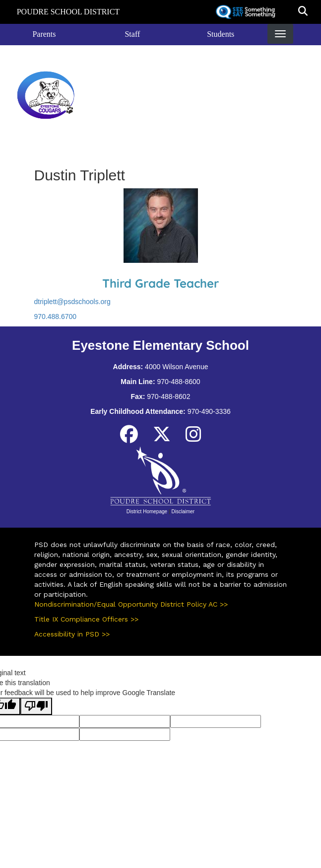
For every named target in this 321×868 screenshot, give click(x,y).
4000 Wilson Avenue (176, 367)
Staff (132, 34)
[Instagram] (193, 438)
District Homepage (147, 512)
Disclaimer (183, 512)
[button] (303, 12)
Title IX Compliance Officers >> (86, 619)
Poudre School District (68, 12)
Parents (44, 34)
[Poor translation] (36, 706)
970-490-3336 (209, 411)
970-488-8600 (178, 382)
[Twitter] (162, 438)
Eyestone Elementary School (160, 95)
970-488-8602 (168, 396)
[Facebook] (129, 438)
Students (221, 34)
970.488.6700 (56, 316)
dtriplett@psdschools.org (72, 302)
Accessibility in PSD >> (72, 634)
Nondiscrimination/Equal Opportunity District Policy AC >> (131, 604)
